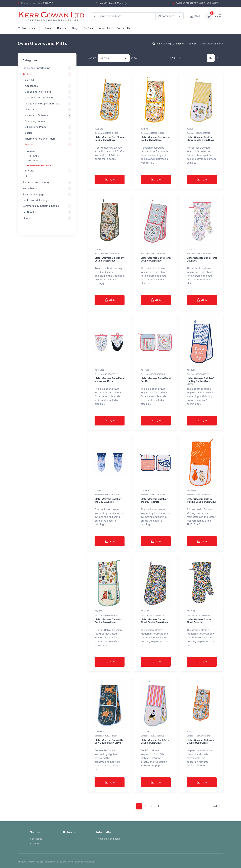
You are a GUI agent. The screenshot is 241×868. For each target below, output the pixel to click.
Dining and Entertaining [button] (36, 68)
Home (48, 28)
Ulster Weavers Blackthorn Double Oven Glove (109, 259)
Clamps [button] (27, 218)
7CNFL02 (191, 611)
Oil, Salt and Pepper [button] (36, 127)
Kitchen (180, 44)
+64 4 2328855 (44, 3)
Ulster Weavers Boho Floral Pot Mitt (156, 380)
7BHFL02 (191, 249)
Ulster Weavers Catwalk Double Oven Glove (108, 621)
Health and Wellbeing (35, 200)
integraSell (90, 862)
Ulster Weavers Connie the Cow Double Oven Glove (109, 742)
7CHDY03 (191, 370)
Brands (62, 28)
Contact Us (123, 28)
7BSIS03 (191, 129)
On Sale (88, 28)
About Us (105, 28)
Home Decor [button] (30, 189)
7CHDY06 (145, 490)
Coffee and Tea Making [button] (38, 92)
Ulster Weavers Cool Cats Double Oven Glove (155, 742)
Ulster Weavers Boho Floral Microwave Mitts (110, 380)
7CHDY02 (99, 490)
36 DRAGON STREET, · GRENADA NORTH (196, 3)
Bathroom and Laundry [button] (36, 182)
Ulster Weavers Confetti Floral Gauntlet (200, 621)
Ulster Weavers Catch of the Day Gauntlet (108, 501)
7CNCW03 (99, 732)
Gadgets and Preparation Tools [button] (43, 104)
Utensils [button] (30, 109)
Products (25, 28)
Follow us (70, 832)
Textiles (193, 44)
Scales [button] (29, 133)
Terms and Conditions (108, 839)
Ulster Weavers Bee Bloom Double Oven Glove (109, 139)
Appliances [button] (31, 86)
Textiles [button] (29, 145)
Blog (75, 28)
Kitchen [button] (27, 74)
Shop (169, 44)
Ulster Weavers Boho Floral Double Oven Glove (156, 259)
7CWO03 (191, 732)
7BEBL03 (99, 129)
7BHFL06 (145, 370)
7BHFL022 (99, 370)
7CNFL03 (145, 611)
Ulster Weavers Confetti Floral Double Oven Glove (154, 621)
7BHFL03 (145, 249)
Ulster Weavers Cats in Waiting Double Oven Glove (202, 501)
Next (216, 806)
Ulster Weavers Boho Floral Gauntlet (202, 259)
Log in (110, 179)
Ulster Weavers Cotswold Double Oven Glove (201, 742)
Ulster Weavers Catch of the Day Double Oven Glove (200, 381)
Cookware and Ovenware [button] (39, 98)
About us (35, 844)
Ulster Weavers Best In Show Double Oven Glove (201, 139)
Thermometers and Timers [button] (40, 139)
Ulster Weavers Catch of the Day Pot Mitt (154, 501)
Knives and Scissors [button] (36, 115)
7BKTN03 (99, 249)
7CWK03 (98, 611)
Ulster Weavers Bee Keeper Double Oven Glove (156, 139)
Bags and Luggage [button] (33, 195)
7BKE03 (144, 129)
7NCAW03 (191, 490)
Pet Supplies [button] (30, 212)
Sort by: (92, 58)
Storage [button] (30, 171)
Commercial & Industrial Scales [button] (41, 206)
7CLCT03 (145, 732)
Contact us (36, 839)
